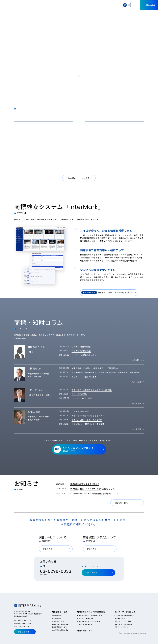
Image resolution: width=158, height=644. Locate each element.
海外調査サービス (58, 621)
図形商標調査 (57, 615)
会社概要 (74, 489)
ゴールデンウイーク (80, 411)
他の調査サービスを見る (79, 178)
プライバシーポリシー (122, 627)
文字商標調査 (57, 618)
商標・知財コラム (90, 5)
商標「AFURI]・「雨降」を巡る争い (87, 420)
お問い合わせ (150, 5)
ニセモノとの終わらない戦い (84, 355)
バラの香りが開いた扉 (81, 351)
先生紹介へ (137, 360)
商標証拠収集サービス (60, 627)
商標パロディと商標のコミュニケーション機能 (92, 390)
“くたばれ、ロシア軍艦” (82, 398)
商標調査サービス (52, 5)
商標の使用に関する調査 (60, 624)
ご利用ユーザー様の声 (85, 624)
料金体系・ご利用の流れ (85, 619)
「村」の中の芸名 (79, 394)
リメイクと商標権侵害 (81, 347)
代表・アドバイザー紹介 (91, 489)
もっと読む (137, 382)
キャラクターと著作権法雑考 (84, 377)
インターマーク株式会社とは (124, 615)
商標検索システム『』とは (89, 616)
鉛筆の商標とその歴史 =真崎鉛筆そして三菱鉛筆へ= (95, 368)
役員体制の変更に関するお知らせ (85, 484)
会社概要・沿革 (120, 618)
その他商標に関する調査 (60, 630)
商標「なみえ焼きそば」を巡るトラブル (89, 416)
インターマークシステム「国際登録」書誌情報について (94, 493)
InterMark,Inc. (23, 5)
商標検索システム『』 (71, 5)
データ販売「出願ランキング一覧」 (89, 621)
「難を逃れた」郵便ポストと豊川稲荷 (88, 424)
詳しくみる (48, 549)
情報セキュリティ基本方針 (124, 624)
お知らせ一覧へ (121, 503)
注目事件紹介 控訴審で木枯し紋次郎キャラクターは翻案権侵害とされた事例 (105, 372)
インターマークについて (109, 5)
